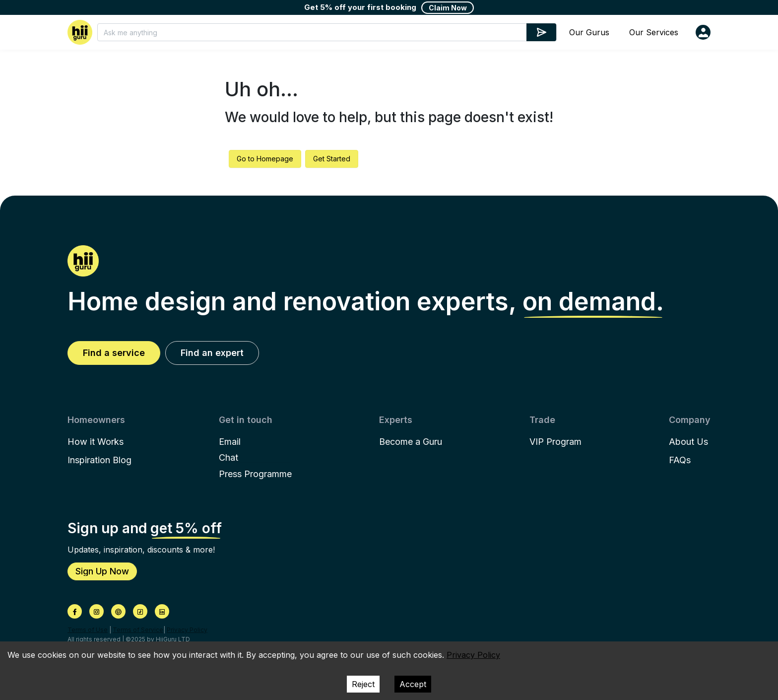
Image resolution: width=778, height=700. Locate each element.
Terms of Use (88, 630)
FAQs (680, 460)
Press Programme (255, 474)
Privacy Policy (187, 630)
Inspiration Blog (99, 460)
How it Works (96, 442)
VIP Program (555, 442)
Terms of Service (138, 630)
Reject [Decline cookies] (363, 684)
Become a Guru (411, 442)
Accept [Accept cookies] (413, 684)
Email (230, 442)
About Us (688, 442)
